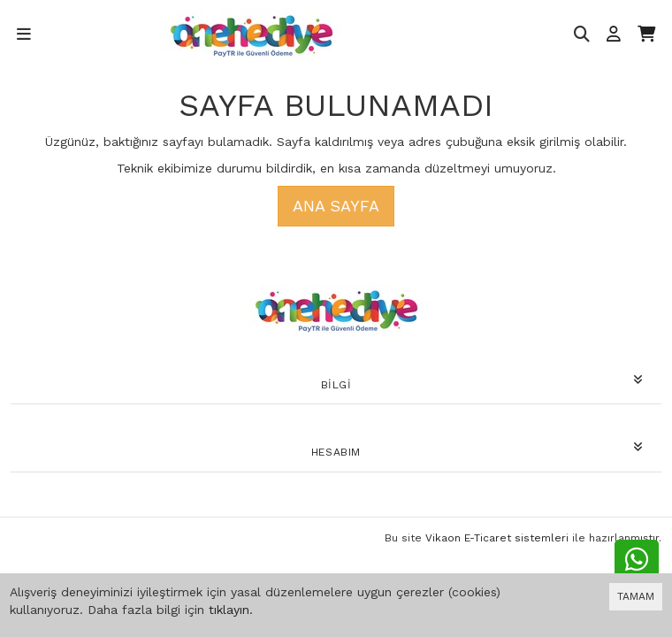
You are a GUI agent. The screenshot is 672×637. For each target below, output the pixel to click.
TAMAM (636, 596)
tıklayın (229, 610)
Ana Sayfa (336, 206)
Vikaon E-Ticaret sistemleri (497, 538)
